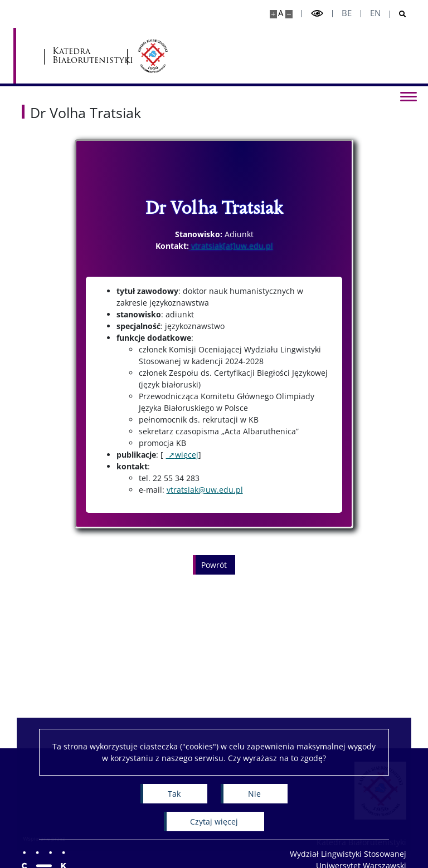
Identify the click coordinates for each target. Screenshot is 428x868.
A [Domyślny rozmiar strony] (281, 13)
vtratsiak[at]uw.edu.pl (232, 246)
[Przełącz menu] (408, 96)
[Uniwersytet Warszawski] (83, 56)
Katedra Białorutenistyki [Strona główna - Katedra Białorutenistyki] (181, 56)
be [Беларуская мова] (347, 13)
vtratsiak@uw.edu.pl (205, 490)
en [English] (375, 13)
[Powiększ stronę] (273, 14)
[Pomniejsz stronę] (289, 14)
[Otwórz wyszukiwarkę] (398, 14)
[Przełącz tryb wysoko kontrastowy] (317, 14)
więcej (187, 455)
